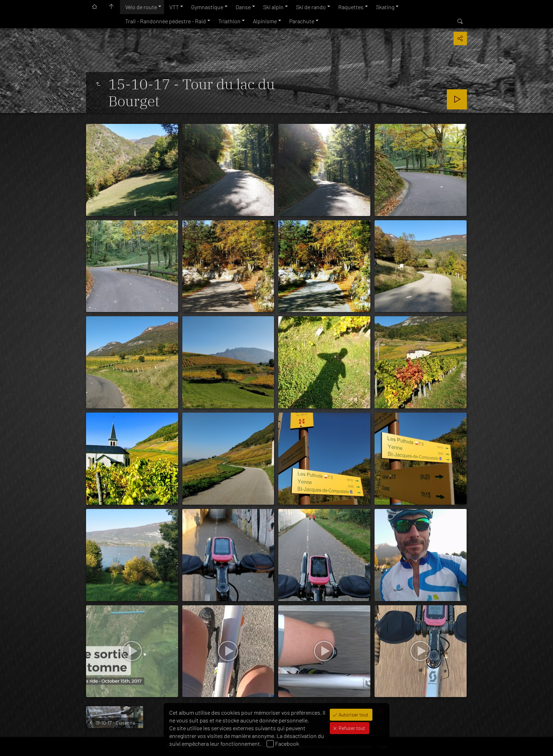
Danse (243, 7)
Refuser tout (351, 728)
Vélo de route (141, 7)
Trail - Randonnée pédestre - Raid (166, 21)
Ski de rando (311, 7)
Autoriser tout (353, 715)
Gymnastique (207, 7)
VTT (174, 7)
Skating (385, 7)
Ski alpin (273, 7)
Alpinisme (265, 21)
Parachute (302, 21)
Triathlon (229, 21)
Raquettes (351, 7)
